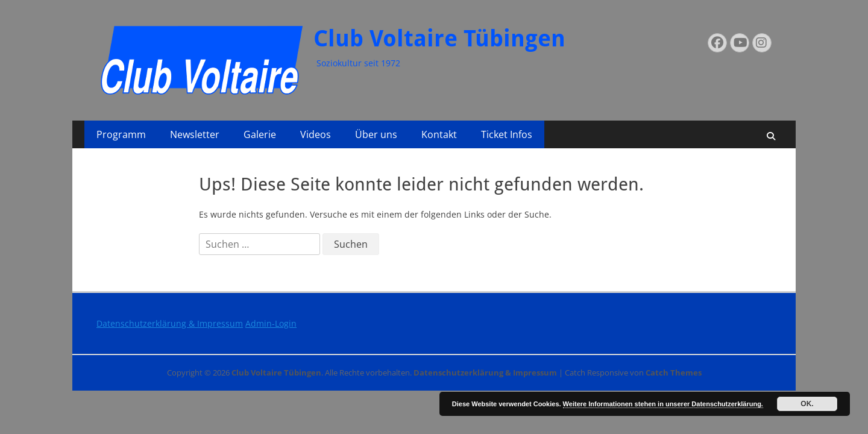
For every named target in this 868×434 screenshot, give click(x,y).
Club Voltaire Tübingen (439, 39)
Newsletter (195, 134)
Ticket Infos (507, 134)
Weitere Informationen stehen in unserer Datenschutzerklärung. (663, 404)
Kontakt (439, 134)
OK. (807, 404)
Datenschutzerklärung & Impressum (170, 323)
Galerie (260, 134)
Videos (316, 134)
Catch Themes (674, 373)
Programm (121, 134)
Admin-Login (271, 323)
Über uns (376, 134)
